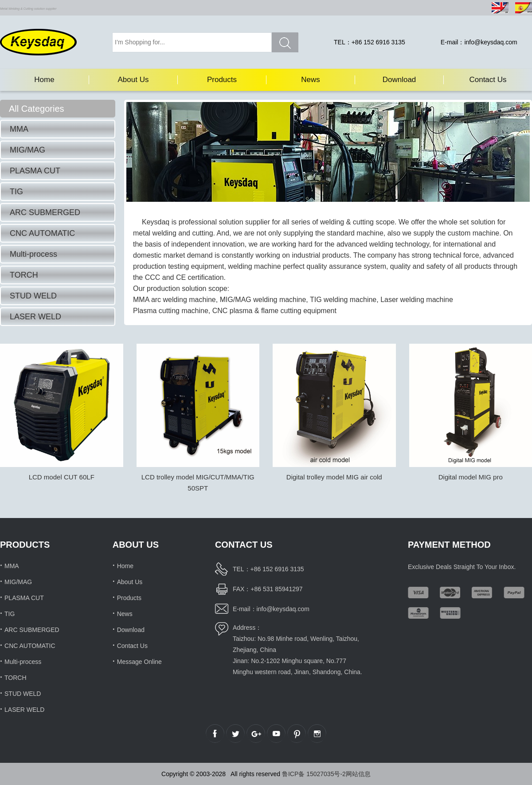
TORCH (24, 275)
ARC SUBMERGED (45, 212)
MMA (19, 129)
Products (222, 80)
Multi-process (33, 254)
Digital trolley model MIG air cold (334, 477)
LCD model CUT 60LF (62, 477)
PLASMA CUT (35, 171)
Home (44, 80)
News (311, 80)
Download (399, 80)
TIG (16, 192)
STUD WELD (33, 296)
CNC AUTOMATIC (42, 233)
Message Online (139, 662)
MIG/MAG (27, 150)
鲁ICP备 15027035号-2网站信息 (326, 774)
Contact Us (488, 80)
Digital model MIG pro (471, 477)
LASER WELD (35, 317)
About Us (133, 80)
